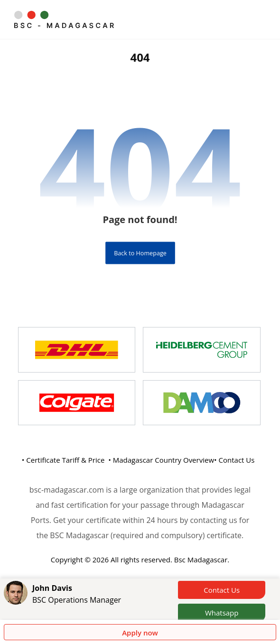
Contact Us (222, 590)
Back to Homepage (140, 253)
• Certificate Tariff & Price (63, 460)
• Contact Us (234, 460)
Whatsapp (222, 613)
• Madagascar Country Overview (161, 460)
